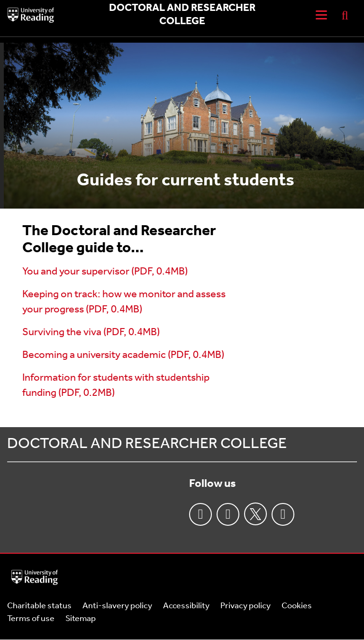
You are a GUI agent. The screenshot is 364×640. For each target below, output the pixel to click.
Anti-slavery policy (117, 606)
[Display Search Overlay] (345, 15)
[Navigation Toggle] (321, 15)
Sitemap (81, 619)
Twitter (255, 514)
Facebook (200, 514)
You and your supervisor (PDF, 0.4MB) (105, 272)
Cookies (297, 606)
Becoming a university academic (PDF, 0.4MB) (123, 355)
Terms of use (31, 619)
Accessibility (186, 606)
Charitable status (39, 606)
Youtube (283, 514)
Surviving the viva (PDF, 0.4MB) (91, 333)
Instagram (228, 514)
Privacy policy (246, 606)
